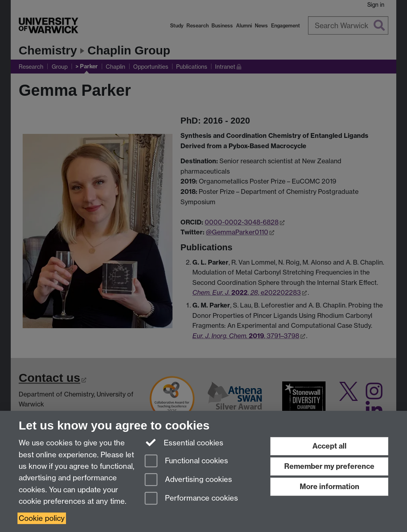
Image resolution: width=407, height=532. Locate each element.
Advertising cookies (188, 480)
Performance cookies (191, 499)
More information (329, 487)
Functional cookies (186, 461)
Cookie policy (42, 518)
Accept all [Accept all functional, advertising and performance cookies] (329, 446)
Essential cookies (184, 442)
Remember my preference (329, 466)
